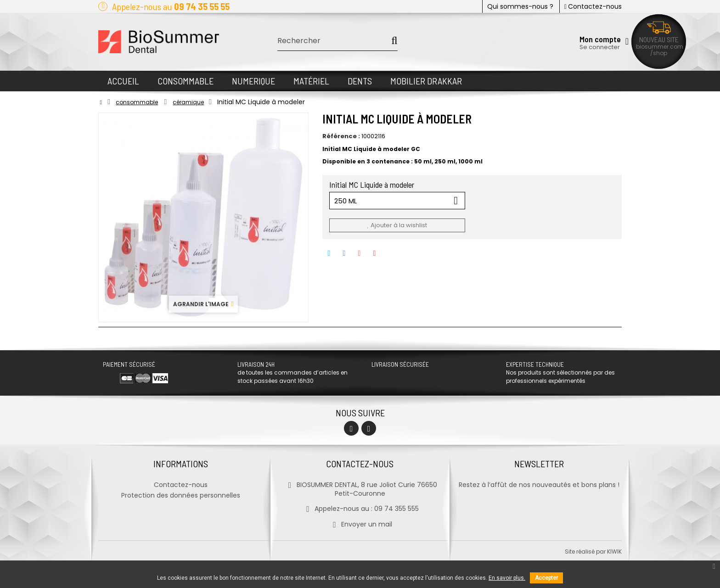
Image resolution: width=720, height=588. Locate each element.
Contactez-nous (593, 6)
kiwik (614, 552)
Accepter (546, 578)
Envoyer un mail (360, 524)
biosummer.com (660, 47)
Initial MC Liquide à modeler (373, 185)
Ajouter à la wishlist (397, 225)
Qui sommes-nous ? (520, 6)
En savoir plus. (507, 578)
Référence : (341, 136)
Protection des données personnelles (181, 495)
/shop (659, 53)
